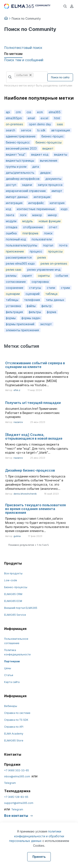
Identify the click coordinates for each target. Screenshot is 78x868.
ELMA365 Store (14, 740)
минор (52, 215)
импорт (57, 191)
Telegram (10, 783)
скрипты (44, 276)
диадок (45, 173)
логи (23, 215)
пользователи (42, 239)
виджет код (40, 154)
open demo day (40, 124)
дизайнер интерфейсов (23, 179)
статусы (35, 288)
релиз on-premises (54, 263)
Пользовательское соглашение (16, 641)
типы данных (55, 300)
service (26, 130)
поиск (48, 233)
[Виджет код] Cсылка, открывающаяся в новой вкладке (34, 437)
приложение (15, 251)
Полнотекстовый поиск (23, 48)
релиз (42, 257)
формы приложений (20, 324)
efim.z (17, 390)
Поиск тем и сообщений (24, 60)
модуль (28, 221)
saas (60, 124)
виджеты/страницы (20, 161)
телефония (32, 300)
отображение (33, 227)
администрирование (21, 136)
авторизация (61, 130)
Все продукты (13, 573)
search (11, 130)
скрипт (27, 276)
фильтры (35, 312)
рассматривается (19, 257)
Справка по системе (17, 713)
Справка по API (14, 727)
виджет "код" (16, 154)
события (62, 276)
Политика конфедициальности (17, 652)
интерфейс (36, 203)
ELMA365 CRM (13, 594)
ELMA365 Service (15, 615)
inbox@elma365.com (17, 776)
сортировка (40, 282)
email (31, 118)
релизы (11, 276)
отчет (53, 227)
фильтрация (14, 312)
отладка (12, 227)
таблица (51, 294)
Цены (8, 668)
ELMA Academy (14, 734)
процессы (55, 251)
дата (36, 167)
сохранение (15, 288)
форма (51, 312)
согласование (16, 282)
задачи (27, 185)
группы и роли (16, 167)
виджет (48, 148)
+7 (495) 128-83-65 (16, 797)
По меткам (13, 54)
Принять (39, 857)
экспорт (46, 324)
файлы (31, 306)
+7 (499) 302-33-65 (17, 770)
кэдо (64, 209)
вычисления (49, 161)
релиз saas (14, 270)
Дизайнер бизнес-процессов (30, 470)
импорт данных (17, 197)
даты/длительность (20, 173)
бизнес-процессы (49, 142)
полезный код (16, 239)
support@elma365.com (19, 803)
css (29, 112)
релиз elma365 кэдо (20, 263)
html (57, 118)
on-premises (14, 124)
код (8, 209)
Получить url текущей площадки (33, 403)
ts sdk (41, 130)
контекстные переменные (36, 209)
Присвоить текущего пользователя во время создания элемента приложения (35, 509)
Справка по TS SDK (16, 720)
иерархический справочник (26, 191)
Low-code (11, 580)
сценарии (13, 294)
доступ (11, 185)
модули (11, 221)
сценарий (33, 294)
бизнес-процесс (18, 142)
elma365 (55, 112)
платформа (30, 233)
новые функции (50, 221)
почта (63, 245)
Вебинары (11, 706)
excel (44, 118)
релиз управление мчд (44, 270)
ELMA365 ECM (13, 601)
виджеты (61, 154)
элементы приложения (22, 330)
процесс (36, 251)
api (8, 112)
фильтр (46, 306)
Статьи (9, 675)
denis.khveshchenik (25, 494)
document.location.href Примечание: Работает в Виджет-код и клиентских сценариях (32, 413)
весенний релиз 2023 (21, 148)
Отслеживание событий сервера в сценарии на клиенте (35, 365)
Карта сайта (12, 682)
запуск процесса (50, 185)
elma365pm (14, 118)
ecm (40, 112)
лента (10, 215)
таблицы (12, 300)
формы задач (31, 318)
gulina (17, 536)
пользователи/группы (22, 245)
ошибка (11, 233)
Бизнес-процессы (16, 587)
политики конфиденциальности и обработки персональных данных (37, 836)
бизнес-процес (53, 136)
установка (13, 306)
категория (57, 203)
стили (51, 288)
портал (48, 245)
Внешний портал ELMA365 (21, 608)
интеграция (14, 203)
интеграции (42, 197)
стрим (65, 288)
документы (53, 179)
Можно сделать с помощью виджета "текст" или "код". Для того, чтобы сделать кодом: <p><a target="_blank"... (37, 448)
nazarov (18, 422)
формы (11, 318)
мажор (37, 215)
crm (18, 112)
